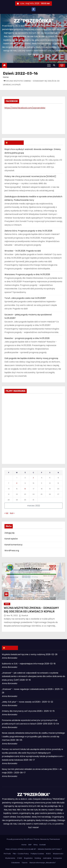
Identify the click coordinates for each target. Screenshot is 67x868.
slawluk (24, 616)
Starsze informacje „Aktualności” (43, 863)
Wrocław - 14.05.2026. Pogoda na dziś (23, 251)
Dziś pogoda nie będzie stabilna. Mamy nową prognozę (31, 358)
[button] (55, 65)
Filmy (36, 845)
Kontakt (43, 845)
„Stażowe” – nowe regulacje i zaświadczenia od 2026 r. (28, 689)
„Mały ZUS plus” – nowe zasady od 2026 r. (22, 702)
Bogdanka (28, 858)
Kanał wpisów (11, 539)
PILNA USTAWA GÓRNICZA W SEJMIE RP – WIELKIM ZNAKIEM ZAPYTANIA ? (34, 849)
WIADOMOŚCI (15, 143)
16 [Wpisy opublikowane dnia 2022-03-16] (25, 489)
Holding (38, 858)
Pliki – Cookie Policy (21, 854)
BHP (30, 845)
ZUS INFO (11, 648)
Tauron (25, 863)
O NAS (20, 858)
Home (6, 77)
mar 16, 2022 (12, 616)
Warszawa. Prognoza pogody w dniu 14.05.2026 (27, 274)
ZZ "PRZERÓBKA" (33, 21)
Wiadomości (58, 854)
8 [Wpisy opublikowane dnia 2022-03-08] (17, 483)
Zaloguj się (9, 533)
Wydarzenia (10, 858)
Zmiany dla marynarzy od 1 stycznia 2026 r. (23, 711)
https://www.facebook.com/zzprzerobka (25, 108)
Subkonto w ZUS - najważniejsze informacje (23, 664)
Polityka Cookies (37, 854)
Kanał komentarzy (13, 545)
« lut (6, 513)
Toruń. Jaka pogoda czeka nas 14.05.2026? (25, 298)
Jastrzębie (47, 858)
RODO (48, 854)
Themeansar (55, 839)
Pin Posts (7, 854)
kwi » (12, 513)
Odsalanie (15, 863)
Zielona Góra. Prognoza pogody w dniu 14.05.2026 (28, 231)
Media (7, 604)
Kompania (58, 858)
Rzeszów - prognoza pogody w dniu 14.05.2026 (27, 338)
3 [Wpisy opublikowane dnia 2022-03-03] (33, 478)
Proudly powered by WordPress (20, 839)
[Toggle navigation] (49, 65)
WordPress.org (12, 551)
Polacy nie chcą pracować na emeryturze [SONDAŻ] (30, 176)
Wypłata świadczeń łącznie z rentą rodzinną (24, 654)
